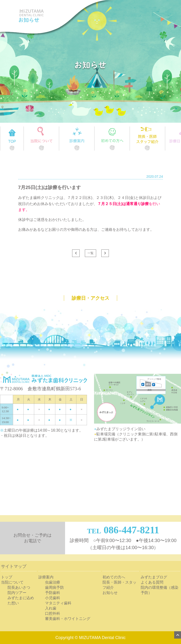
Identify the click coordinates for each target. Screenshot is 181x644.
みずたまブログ (154, 577)
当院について (59, 128)
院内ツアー (17, 593)
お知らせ (110, 593)
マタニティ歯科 (58, 603)
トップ (7, 577)
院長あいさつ (19, 587)
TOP (24, 128)
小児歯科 (53, 598)
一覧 (90, 253)
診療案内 (94, 128)
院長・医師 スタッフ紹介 (165, 128)
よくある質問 (152, 582)
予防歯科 (53, 593)
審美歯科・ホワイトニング (68, 619)
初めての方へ (130, 128)
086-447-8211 (132, 530)
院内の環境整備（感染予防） (160, 590)
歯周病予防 (54, 587)
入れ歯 (51, 608)
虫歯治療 (53, 582)
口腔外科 (53, 613)
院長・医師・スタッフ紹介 (119, 585)
